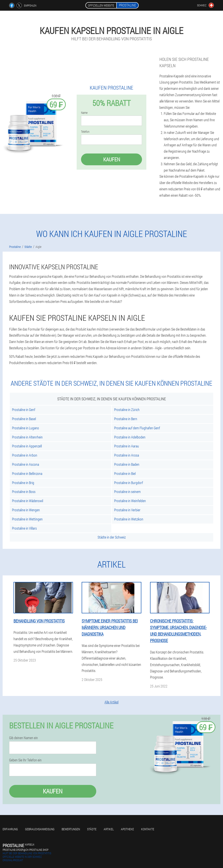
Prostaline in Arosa (127, 455)
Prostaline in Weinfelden (130, 501)
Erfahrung (10, 829)
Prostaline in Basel (24, 419)
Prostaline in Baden (127, 464)
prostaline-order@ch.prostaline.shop (25, 850)
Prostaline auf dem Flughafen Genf (137, 428)
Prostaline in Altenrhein (27, 437)
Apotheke (127, 829)
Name (84, 113)
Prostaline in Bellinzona (27, 473)
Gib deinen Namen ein (24, 738)
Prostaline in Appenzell (27, 446)
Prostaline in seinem (127, 492)
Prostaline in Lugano (25, 428)
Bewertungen (71, 829)
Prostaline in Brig (23, 483)
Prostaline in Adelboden (130, 437)
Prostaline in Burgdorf (129, 483)
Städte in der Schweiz (112, 537)
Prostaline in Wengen (26, 510)
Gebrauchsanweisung (40, 829)
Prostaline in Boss (24, 492)
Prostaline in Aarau (127, 446)
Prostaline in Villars (24, 528)
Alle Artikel (111, 702)
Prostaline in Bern (126, 419)
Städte (92, 829)
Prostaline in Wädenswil (28, 501)
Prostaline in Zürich (127, 410)
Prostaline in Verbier (127, 510)
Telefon (85, 132)
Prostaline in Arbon (25, 455)
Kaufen (112, 159)
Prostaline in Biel (125, 473)
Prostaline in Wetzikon (129, 519)
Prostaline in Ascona (25, 464)
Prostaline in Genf (24, 410)
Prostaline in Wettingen (27, 519)
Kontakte (148, 829)
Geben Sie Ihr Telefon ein (25, 760)
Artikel (109, 829)
